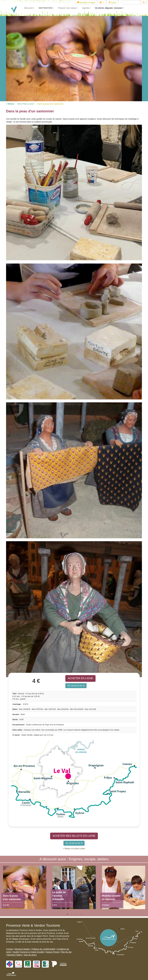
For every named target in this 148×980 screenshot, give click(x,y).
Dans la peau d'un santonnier (50, 104)
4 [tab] (81, 914)
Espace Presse (52, 952)
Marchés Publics (15, 955)
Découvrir (29, 8)
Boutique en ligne (86, 2)
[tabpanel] (25, 889)
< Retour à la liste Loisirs (74, 849)
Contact (10, 949)
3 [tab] (76, 914)
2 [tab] (72, 914)
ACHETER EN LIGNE (80, 678)
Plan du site (66, 952)
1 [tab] (67, 914)
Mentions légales (22, 949)
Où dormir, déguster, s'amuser (109, 8)
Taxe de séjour (30, 955)
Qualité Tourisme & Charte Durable (28, 952)
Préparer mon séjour (68, 8)
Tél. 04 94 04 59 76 (76, 686)
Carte (112, 2)
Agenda (86, 8)
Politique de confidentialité (43, 949)
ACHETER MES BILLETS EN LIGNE (74, 836)
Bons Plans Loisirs (26, 104)
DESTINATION (46, 8)
